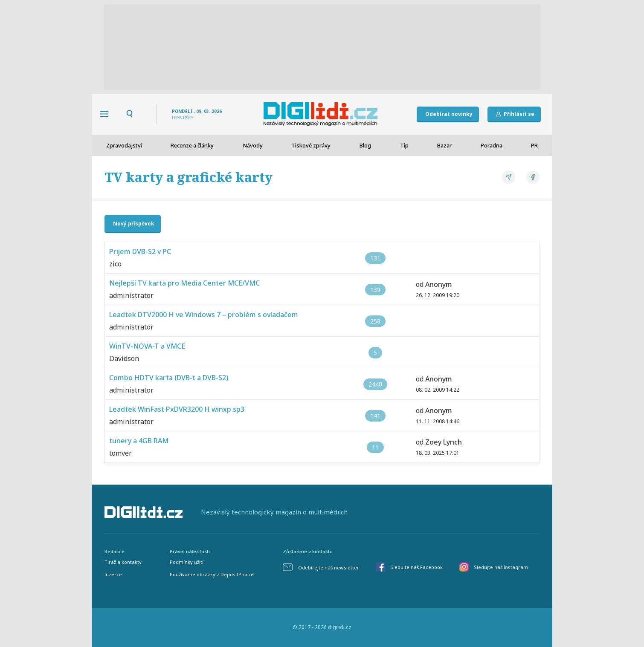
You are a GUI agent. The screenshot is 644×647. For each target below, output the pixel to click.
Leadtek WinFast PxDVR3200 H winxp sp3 (177, 409)
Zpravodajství (124, 145)
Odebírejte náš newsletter (329, 568)
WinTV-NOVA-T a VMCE (147, 346)
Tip (404, 145)
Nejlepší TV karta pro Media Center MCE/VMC (184, 283)
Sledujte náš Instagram (501, 567)
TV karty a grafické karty (189, 177)
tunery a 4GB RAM (139, 441)
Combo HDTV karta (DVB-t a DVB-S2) (169, 378)
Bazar (444, 145)
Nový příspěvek (134, 224)
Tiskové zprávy (311, 145)
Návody (253, 145)
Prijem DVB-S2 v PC (140, 251)
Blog (365, 145)
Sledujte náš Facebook (416, 567)
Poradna (492, 145)
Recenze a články (192, 145)
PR (534, 145)
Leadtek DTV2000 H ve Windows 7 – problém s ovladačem (204, 315)
